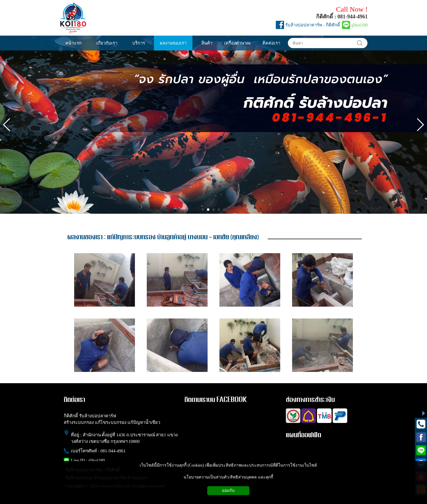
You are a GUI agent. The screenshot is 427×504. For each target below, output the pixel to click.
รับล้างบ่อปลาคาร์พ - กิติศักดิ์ (313, 25)
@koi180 (360, 25)
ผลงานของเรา (85, 237)
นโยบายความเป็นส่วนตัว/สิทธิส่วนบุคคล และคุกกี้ (228, 477)
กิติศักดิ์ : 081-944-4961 (342, 17)
